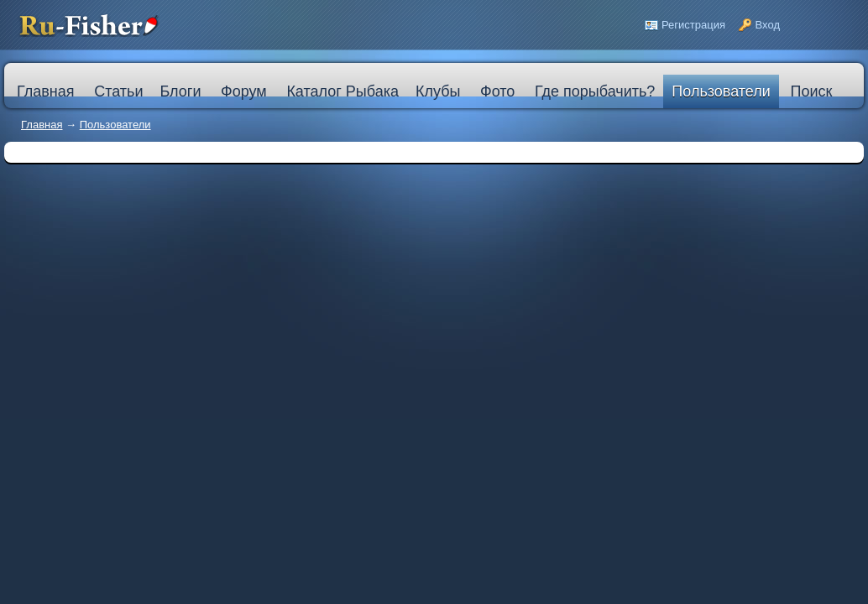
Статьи (118, 91)
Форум (244, 91)
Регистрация (693, 25)
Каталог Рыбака (342, 91)
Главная (42, 125)
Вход (768, 25)
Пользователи (721, 91)
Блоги (180, 91)
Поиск (811, 91)
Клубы (438, 91)
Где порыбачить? (595, 91)
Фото (497, 91)
